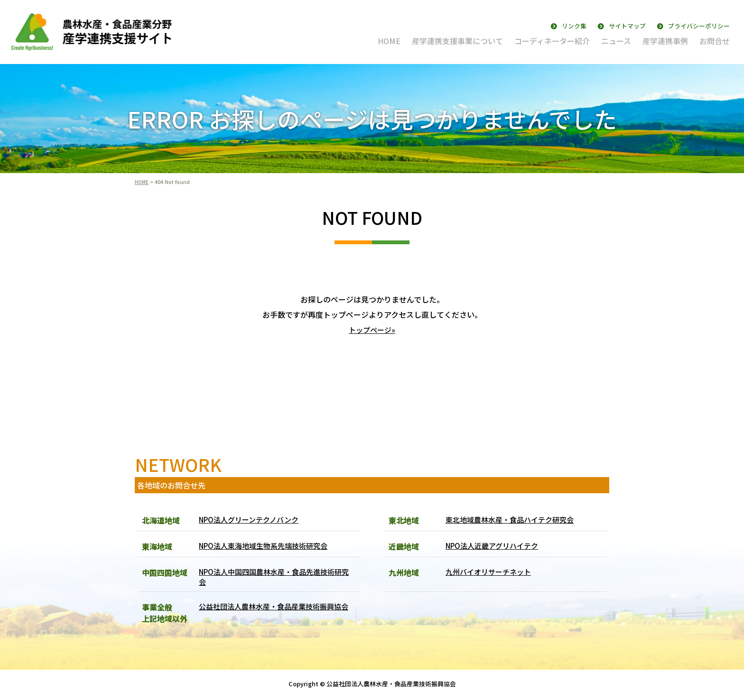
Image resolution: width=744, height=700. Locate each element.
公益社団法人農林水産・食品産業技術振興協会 (275, 615)
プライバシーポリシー (699, 26)
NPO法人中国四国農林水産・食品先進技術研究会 (275, 578)
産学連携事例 (665, 41)
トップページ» (372, 330)
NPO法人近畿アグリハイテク (495, 546)
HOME (389, 41)
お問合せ (715, 41)
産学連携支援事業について (457, 41)
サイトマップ (627, 26)
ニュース (616, 41)
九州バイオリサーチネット (491, 572)
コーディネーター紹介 (552, 41)
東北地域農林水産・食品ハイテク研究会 (514, 520)
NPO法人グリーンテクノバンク (252, 520)
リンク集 (574, 26)
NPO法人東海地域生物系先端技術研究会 (268, 546)
